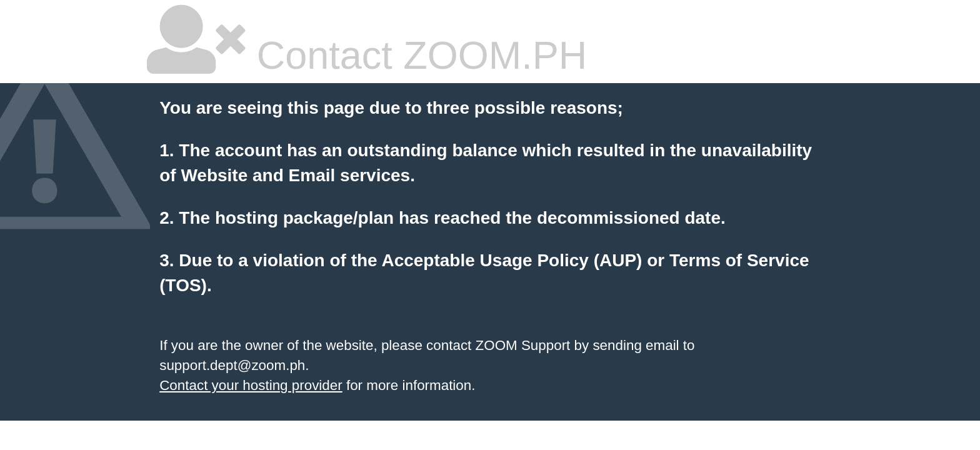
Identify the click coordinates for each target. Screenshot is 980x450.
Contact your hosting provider (251, 385)
